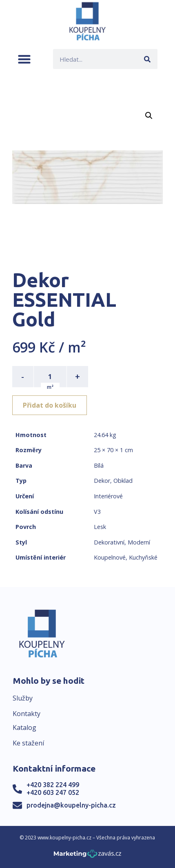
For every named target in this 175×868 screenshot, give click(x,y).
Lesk (100, 527)
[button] (24, 59)
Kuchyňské (143, 557)
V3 (97, 512)
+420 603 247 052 (53, 792)
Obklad (123, 481)
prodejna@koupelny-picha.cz (71, 805)
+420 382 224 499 (53, 785)
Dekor (102, 481)
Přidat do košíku (50, 405)
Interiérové (108, 496)
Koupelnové (110, 557)
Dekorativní (109, 542)
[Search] (147, 59)
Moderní (139, 542)
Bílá (99, 465)
